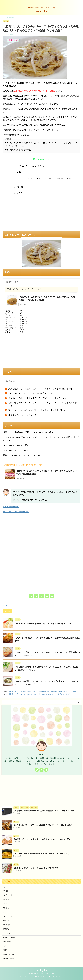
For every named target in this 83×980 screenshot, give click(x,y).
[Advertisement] (41, 215)
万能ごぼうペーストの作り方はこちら (50, 178)
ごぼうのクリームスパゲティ (30, 166)
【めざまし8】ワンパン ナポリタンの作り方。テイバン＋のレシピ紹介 (42, 839)
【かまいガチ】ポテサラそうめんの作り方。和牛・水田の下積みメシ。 (44, 624)
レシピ (7, 605)
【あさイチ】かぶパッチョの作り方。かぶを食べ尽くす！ (37, 868)
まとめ (19, 193)
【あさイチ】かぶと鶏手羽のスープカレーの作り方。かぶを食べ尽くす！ (43, 854)
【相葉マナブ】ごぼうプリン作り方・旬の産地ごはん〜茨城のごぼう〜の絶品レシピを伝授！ (40, 694)
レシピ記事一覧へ (11, 507)
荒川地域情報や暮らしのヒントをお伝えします (41, 974)
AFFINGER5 (59, 977)
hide (47, 160)
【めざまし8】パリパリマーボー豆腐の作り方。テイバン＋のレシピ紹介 (43, 825)
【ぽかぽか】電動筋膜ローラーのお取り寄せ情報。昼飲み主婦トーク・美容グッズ (47, 811)
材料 (18, 172)
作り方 (19, 187)
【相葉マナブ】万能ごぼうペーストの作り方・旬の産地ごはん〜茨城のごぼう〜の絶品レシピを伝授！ (43, 692)
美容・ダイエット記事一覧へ (16, 512)
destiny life (43, 11)
